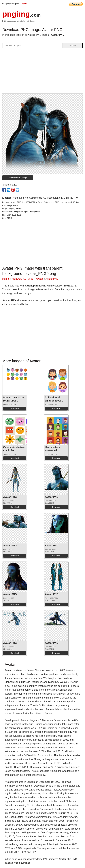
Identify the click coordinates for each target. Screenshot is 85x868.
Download (14, 409)
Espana (24, 4)
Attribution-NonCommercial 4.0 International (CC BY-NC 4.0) (46, 198)
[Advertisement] (42, 72)
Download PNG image (18, 178)
